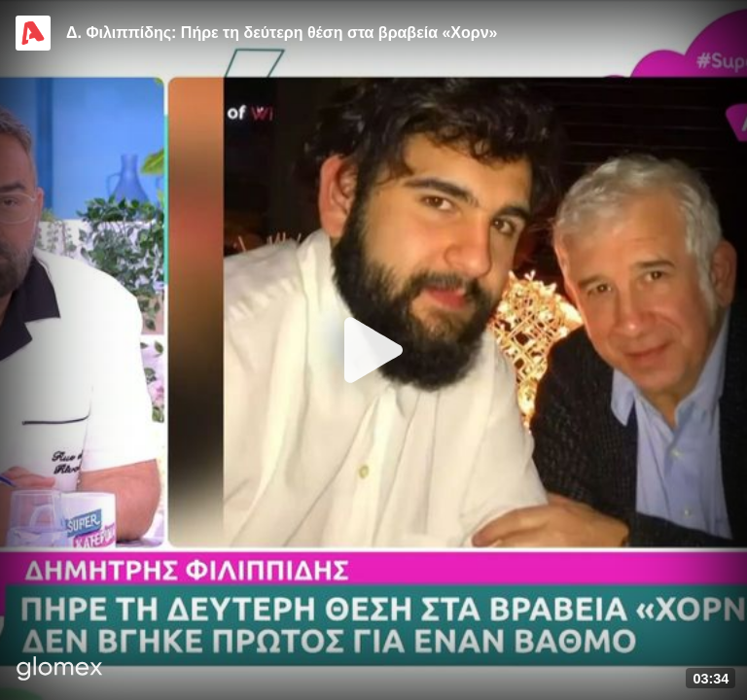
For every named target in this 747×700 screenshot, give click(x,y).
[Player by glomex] (60, 670)
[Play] (373, 350)
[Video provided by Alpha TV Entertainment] (33, 33)
